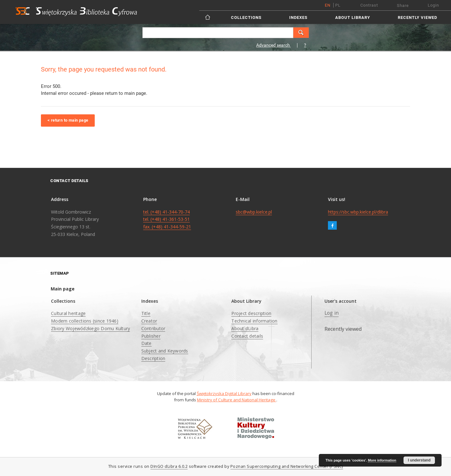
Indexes (298, 17)
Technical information (254, 321)
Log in (332, 313)
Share (403, 6)
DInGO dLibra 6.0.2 (169, 466)
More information (382, 460)
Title (146, 313)
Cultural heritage (68, 313)
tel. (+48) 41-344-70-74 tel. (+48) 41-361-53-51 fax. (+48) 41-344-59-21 (167, 219)
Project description (251, 313)
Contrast (369, 5)
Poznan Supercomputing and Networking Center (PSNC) (287, 466)
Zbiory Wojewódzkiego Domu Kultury (90, 328)
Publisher (151, 336)
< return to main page (68, 120)
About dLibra (245, 328)
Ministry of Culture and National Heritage (237, 400)
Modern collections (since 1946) (85, 321)
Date (147, 343)
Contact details (247, 336)
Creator (149, 321)
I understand (419, 460)
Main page (63, 289)
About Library (353, 17)
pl (338, 5)
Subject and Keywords (165, 351)
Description (153, 358)
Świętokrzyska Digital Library (224, 393)
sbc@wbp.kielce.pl (254, 212)
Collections (246, 17)
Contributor (153, 328)
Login (433, 5)
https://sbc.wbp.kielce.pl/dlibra (358, 212)
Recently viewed (417, 17)
